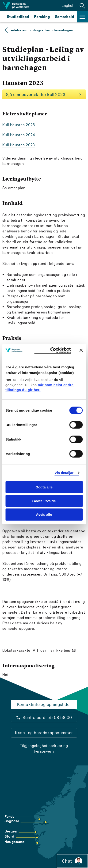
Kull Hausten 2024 (19, 135)
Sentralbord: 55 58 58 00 (47, 717)
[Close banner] (81, 350)
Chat (72, 861)
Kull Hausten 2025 (19, 125)
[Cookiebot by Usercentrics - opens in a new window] (52, 350)
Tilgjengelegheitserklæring (44, 746)
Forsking (42, 17)
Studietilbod (18, 17)
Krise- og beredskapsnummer (44, 733)
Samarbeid (65, 17)
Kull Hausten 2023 (19, 145)
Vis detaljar (64, 473)
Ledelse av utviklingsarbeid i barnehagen (41, 30)
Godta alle (44, 487)
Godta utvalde (44, 501)
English (68, 5)
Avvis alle (44, 514)
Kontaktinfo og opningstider (44, 704)
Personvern (44, 751)
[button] (82, 6)
